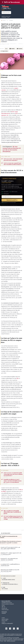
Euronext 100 (4, 608)
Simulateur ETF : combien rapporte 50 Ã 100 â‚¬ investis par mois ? (11, 554)
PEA (18, 378)
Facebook (20, 49)
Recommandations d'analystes (8, 604)
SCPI (16, 113)
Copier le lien (4, 51)
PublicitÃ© (4, 613)
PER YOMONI (5, 589)
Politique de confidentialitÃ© (7, 623)
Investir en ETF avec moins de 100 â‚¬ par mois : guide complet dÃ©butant (10, 548)
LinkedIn (12, 49)
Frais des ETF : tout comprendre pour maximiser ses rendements (9, 559)
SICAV (13, 112)
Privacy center (5, 621)
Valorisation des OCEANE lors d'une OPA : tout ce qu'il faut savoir (10, 570)
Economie (11, 20)
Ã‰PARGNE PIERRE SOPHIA (8, 580)
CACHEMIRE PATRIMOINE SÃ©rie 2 (10, 584)
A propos (3, 622)
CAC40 (3, 605)
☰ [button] (3, 2)
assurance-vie (5, 115)
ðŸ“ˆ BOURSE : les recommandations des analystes (9, 537)
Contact (3, 618)
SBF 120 (3, 607)
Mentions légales (5, 619)
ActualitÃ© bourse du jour (7, 603)
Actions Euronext (5, 610)
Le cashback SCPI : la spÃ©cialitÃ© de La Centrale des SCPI (10, 565)
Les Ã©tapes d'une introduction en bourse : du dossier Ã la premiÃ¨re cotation (11, 542)
